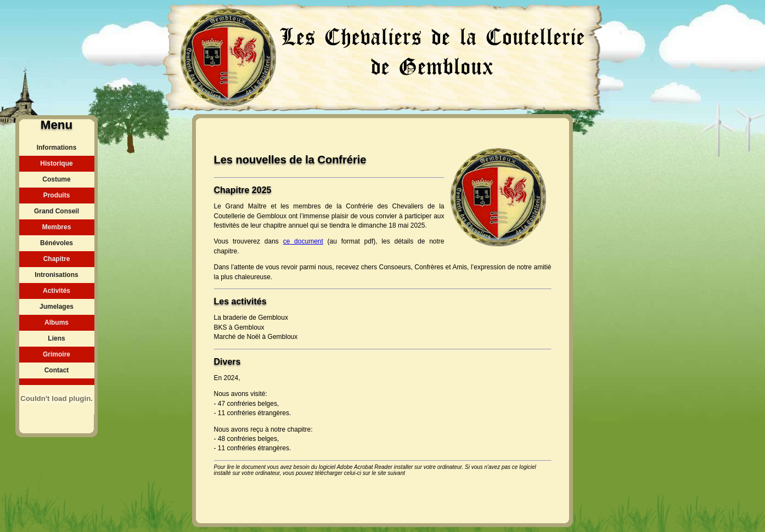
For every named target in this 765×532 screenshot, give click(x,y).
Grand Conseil (57, 211)
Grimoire (57, 354)
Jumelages (57, 307)
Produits (57, 195)
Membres (57, 227)
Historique (56, 163)
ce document (303, 241)
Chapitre (57, 259)
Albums (57, 322)
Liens (56, 338)
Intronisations (56, 275)
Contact (57, 370)
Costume (56, 179)
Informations (57, 148)
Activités (57, 291)
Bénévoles (57, 243)
